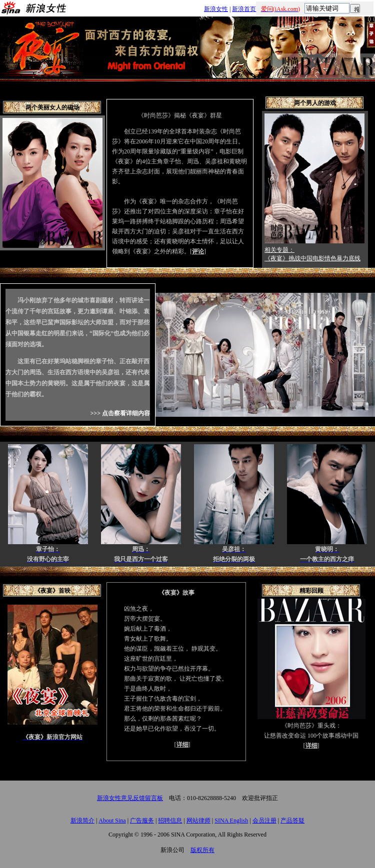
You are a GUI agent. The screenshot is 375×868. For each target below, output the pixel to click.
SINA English (231, 821)
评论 (198, 251)
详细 (182, 745)
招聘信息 (170, 821)
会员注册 (264, 821)
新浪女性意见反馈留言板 (130, 798)
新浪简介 (82, 821)
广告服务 (142, 821)
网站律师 (198, 821)
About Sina (112, 821)
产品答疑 (292, 821)
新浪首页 (244, 9)
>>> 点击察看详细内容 (120, 413)
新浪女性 (216, 9)
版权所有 (202, 850)
